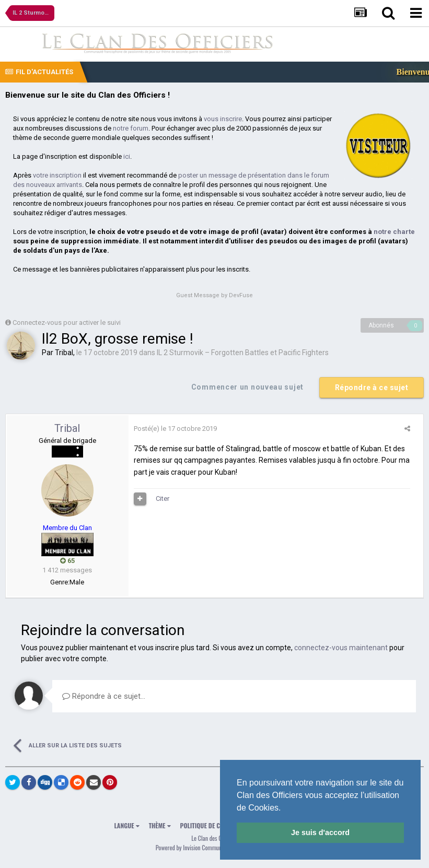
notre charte (394, 232)
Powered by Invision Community (192, 847)
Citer (163, 498)
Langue (127, 825)
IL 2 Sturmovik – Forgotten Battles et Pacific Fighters (243, 353)
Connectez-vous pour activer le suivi (67, 322)
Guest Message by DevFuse (214, 295)
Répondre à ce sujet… (104, 696)
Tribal (64, 353)
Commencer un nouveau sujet (247, 387)
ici (127, 156)
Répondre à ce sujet (372, 388)
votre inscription (57, 175)
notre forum (131, 128)
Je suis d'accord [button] (320, 832)
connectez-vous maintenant (341, 648)
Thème (160, 825)
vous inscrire (223, 119)
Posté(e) (175, 429)
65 (67, 561)
